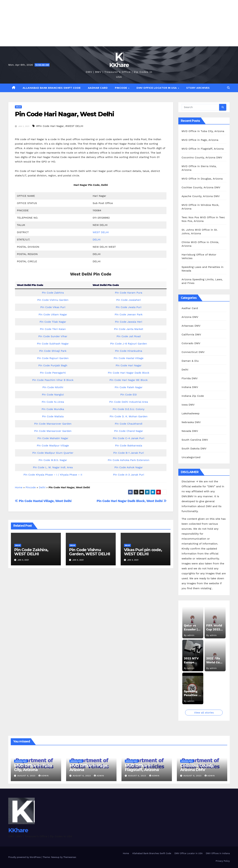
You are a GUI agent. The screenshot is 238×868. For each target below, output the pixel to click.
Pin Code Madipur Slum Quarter (53, 453)
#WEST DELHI (74, 126)
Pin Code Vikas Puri (53, 307)
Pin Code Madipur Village (53, 445)
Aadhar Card (98, 88)
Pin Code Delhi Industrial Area (129, 402)
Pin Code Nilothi (53, 387)
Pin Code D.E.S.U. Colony (129, 409)
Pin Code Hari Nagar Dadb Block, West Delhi (132, 501)
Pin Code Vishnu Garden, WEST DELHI (90, 552)
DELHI (97, 240)
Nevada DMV (190, 431)
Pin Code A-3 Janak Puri (129, 475)
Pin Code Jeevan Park (129, 314)
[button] (228, 88)
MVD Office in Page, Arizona (200, 140)
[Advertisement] (99, 23)
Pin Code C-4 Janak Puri (129, 438)
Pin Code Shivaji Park (53, 351)
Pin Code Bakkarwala (129, 445)
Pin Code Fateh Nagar (129, 387)
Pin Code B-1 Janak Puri (129, 453)
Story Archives (198, 88)
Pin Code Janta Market (129, 329)
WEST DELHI (101, 232)
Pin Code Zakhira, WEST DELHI (31, 552)
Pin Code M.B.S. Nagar (53, 460)
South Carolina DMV (195, 440)
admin (44, 776)
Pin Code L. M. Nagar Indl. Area (53, 467)
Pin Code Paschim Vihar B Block (53, 380)
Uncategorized (191, 457)
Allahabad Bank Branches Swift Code (52, 88)
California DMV (191, 334)
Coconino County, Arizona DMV (202, 157)
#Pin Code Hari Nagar (50, 126)
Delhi (18, 107)
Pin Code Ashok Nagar (129, 467)
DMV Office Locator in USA (157, 88)
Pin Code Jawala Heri (129, 322)
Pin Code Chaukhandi (129, 424)
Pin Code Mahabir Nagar (53, 438)
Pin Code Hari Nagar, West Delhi (64, 114)
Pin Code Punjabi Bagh (53, 365)
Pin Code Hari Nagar (129, 365)
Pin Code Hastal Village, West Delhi (43, 501)
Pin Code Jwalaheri (129, 300)
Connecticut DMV (193, 352)
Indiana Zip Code (193, 396)
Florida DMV (190, 378)
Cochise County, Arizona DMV (201, 187)
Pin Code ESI (129, 395)
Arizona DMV (190, 317)
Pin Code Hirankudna (129, 351)
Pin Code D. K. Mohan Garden (129, 416)
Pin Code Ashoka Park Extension (129, 460)
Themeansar (70, 857)
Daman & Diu (190, 361)
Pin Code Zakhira (53, 293)
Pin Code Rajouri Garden (53, 358)
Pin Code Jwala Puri (129, 307)
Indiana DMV (190, 387)
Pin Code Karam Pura (129, 293)
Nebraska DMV (191, 422)
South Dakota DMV (194, 448)
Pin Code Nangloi (53, 395)
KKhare (119, 65)
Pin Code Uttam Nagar (53, 314)
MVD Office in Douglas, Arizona (202, 179)
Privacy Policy (223, 861)
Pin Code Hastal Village (129, 358)
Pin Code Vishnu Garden (53, 300)
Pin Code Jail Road (129, 336)
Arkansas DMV (191, 326)
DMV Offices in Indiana (218, 853)
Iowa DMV (188, 405)
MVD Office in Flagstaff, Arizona (203, 149)
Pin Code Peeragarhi (53, 373)
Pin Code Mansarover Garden (53, 424)
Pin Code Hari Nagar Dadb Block (129, 373)
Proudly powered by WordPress (25, 857)
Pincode (121, 88)
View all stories (204, 713)
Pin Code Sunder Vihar (53, 336)
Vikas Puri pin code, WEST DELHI (143, 552)
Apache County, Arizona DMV (201, 196)
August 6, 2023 (27, 776)
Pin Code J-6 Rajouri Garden (129, 344)
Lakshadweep (191, 413)
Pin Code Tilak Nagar (53, 322)
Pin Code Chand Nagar (129, 431)
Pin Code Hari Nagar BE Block (129, 380)
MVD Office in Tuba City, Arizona (203, 131)
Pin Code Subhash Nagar (53, 344)
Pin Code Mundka (53, 409)
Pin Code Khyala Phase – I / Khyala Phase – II (53, 475)
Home (19, 487)
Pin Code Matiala (53, 416)
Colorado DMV (191, 343)
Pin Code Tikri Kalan (53, 329)
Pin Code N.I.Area (53, 402)
